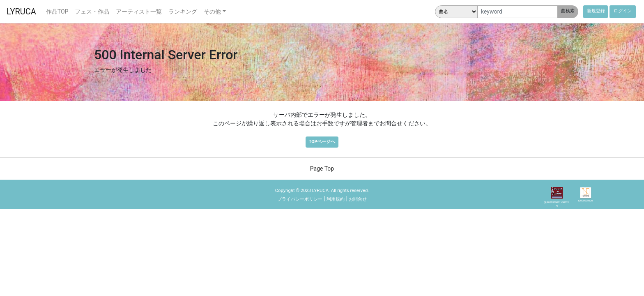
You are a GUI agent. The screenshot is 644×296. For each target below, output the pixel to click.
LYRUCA (21, 12)
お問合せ (358, 199)
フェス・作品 (92, 12)
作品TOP (57, 12)
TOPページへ (322, 142)
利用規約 (336, 199)
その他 (212, 12)
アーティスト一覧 (139, 12)
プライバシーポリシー (300, 199)
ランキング (183, 12)
